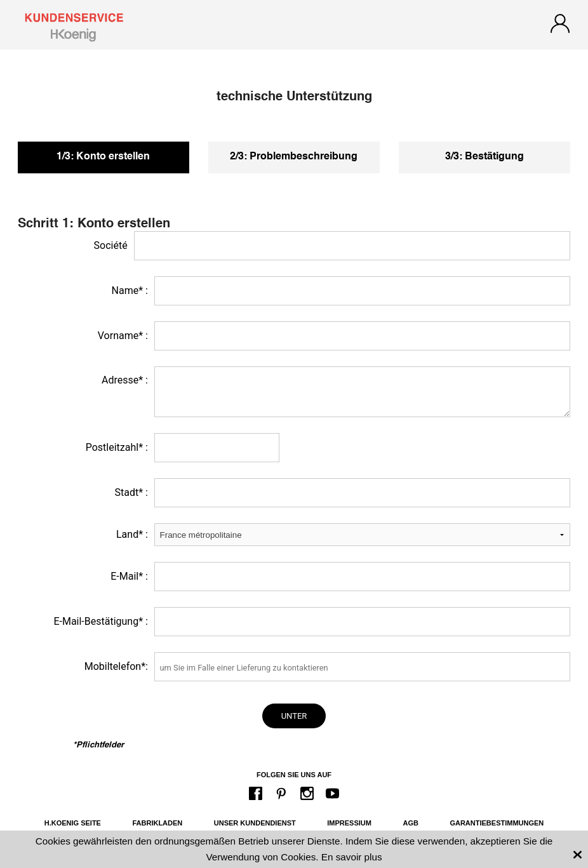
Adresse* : (125, 380)
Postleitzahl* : (117, 447)
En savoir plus (352, 857)
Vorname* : (123, 336)
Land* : (132, 534)
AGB (410, 823)
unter (294, 716)
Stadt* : (131, 492)
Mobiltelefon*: (116, 666)
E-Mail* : (129, 576)
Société (111, 245)
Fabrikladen (157, 823)
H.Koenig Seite (73, 823)
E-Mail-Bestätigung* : (101, 621)
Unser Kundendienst (255, 823)
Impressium (349, 823)
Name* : (130, 290)
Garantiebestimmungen (497, 823)
